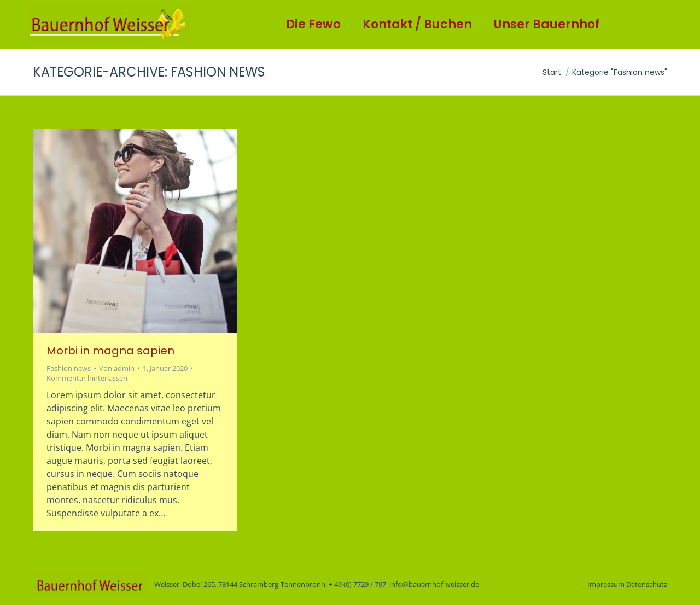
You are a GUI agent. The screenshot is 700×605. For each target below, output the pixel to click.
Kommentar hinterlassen (87, 378)
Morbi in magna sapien (110, 351)
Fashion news (69, 368)
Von (117, 368)
